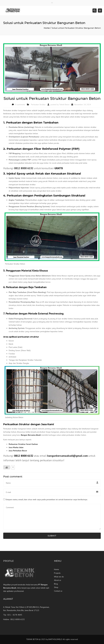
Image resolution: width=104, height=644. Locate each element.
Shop (56, 587)
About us (58, 580)
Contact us (58, 591)
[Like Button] (7, 467)
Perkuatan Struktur (38, 105)
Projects (57, 573)
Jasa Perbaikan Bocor (18, 451)
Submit (52, 536)
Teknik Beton (64, 105)
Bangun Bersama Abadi (31, 435)
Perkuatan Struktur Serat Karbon (23, 444)
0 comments (20, 105)
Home (47, 28)
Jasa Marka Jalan (16, 447)
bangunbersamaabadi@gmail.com (68, 456)
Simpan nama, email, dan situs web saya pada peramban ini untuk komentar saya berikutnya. (47, 499)
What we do (59, 577)
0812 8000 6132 (24, 168)
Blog (56, 584)
